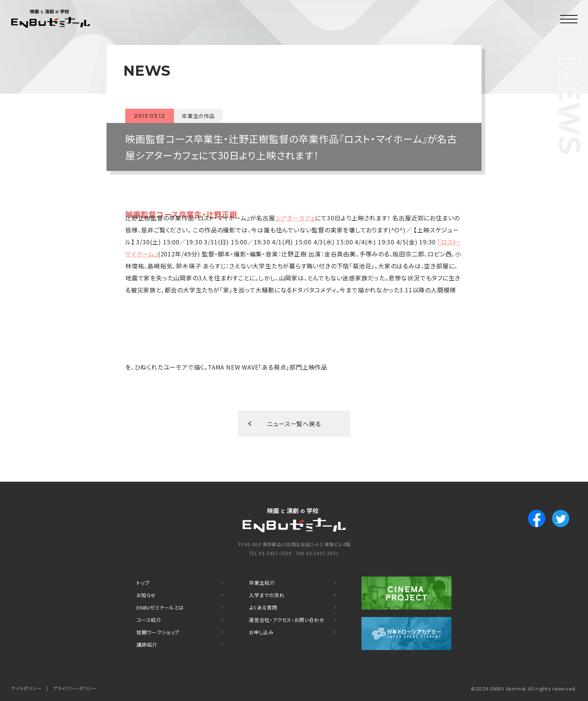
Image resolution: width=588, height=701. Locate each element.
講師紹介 (147, 645)
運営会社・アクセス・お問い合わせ (287, 620)
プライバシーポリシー (75, 688)
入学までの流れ (267, 595)
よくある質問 (263, 607)
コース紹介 (149, 620)
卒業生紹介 (262, 583)
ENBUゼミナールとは (160, 607)
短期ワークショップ (158, 632)
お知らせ (146, 595)
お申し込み (261, 632)
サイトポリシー (27, 688)
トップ (143, 583)
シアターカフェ (295, 218)
